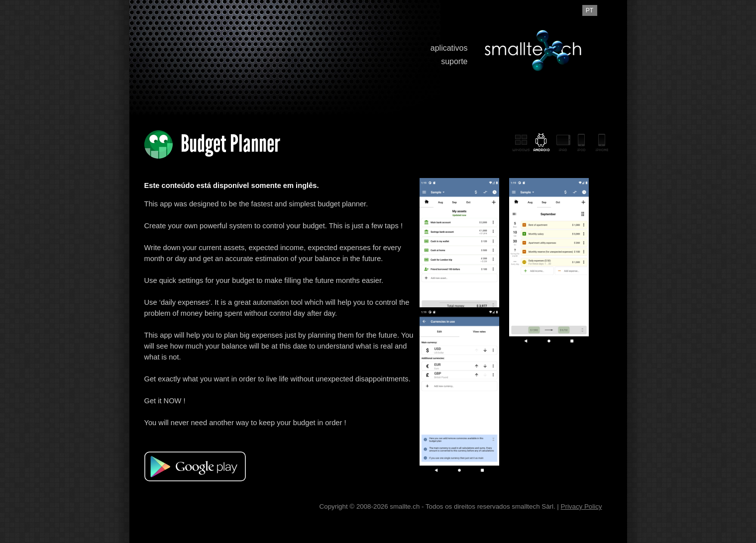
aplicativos (449, 48)
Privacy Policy (582, 506)
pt (590, 10)
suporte (454, 61)
